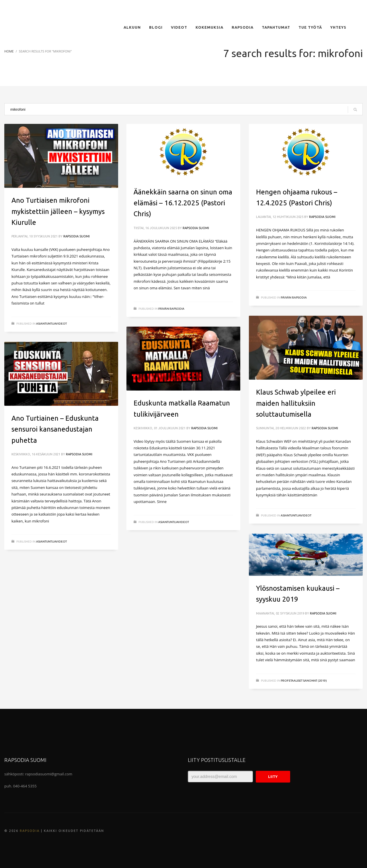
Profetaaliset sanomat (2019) (304, 681)
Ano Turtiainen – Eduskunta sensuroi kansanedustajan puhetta (55, 429)
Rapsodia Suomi (77, 236)
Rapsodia (30, 831)
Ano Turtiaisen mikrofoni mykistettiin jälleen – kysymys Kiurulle (58, 211)
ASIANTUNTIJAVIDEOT (51, 324)
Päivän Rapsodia (171, 309)
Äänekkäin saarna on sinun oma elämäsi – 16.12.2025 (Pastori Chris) (183, 203)
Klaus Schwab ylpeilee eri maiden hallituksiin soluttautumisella (296, 403)
